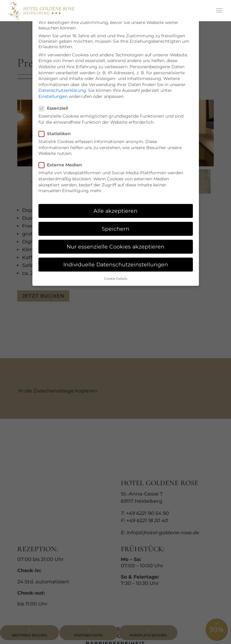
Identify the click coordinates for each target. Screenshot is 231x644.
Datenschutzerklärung (62, 90)
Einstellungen (53, 96)
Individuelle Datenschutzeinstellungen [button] (116, 264)
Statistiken (57, 134)
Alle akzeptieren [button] (115, 211)
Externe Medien (63, 165)
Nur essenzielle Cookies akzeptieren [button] (115, 247)
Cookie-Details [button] (115, 279)
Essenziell (56, 108)
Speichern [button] (115, 229)
